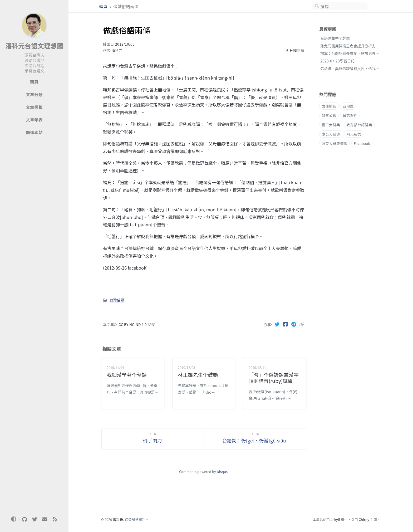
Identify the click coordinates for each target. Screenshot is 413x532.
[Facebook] (286, 324)
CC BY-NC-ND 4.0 (133, 324)
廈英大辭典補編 (335, 143)
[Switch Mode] (14, 519)
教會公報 (329, 115)
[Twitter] (278, 324)
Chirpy (364, 519)
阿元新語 (354, 134)
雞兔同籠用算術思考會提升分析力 (348, 46)
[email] (45, 519)
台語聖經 (350, 115)
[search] (342, 6)
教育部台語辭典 (359, 125)
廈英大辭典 (331, 134)
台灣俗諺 (117, 300)
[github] (24, 519)
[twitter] (35, 519)
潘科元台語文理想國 (34, 46)
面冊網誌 (329, 106)
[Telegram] (294, 324)
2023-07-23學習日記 (337, 61)
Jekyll (335, 519)
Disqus (222, 472)
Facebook (362, 143)
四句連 (348, 106)
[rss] (55, 519)
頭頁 (104, 6)
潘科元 (117, 50)
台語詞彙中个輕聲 (335, 38)
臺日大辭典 (331, 125)
